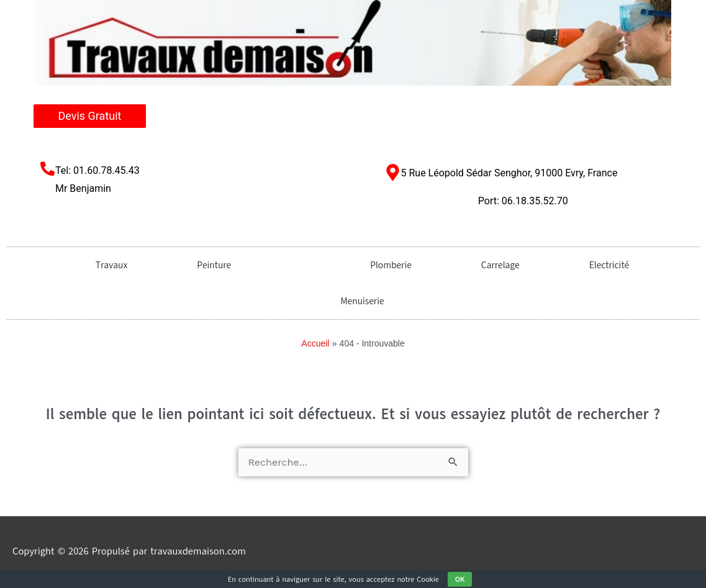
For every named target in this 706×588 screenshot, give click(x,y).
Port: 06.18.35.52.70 (523, 201)
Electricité (600, 265)
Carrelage (491, 265)
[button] (291, 265)
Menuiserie (353, 301)
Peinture (205, 265)
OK (460, 579)
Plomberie (382, 265)
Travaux (102, 265)
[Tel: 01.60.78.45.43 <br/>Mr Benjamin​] (48, 169)
